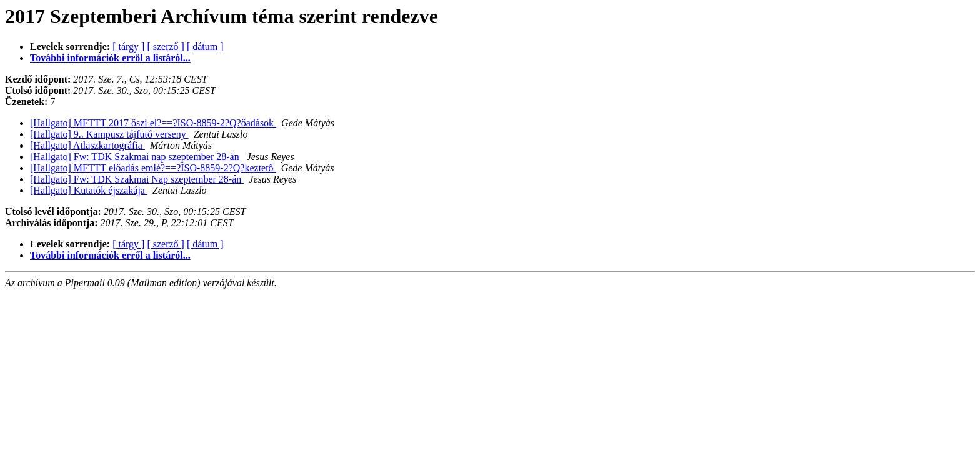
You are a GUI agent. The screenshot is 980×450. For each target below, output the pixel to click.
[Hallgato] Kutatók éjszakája (89, 190)
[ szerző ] (166, 47)
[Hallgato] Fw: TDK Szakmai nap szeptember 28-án (136, 157)
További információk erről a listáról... (110, 58)
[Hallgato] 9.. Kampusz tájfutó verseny (109, 134)
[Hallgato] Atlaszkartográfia (87, 145)
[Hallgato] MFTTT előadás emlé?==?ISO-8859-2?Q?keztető (153, 168)
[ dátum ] (205, 47)
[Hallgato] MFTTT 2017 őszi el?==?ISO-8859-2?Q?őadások (153, 123)
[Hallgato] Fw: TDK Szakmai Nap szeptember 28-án (137, 179)
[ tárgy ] (128, 47)
